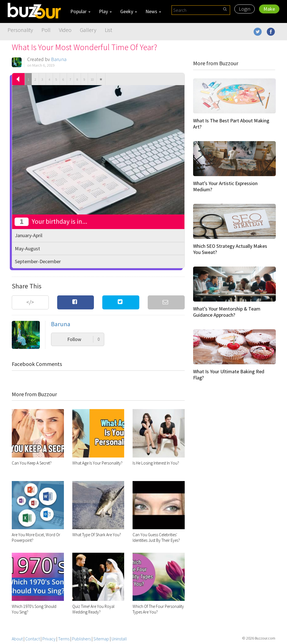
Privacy (49, 639)
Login (245, 9)
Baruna (59, 59)
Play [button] (105, 11)
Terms (64, 639)
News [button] (153, 11)
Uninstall (119, 639)
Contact (33, 639)
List (108, 30)
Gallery (88, 30)
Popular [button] (80, 11)
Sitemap (101, 639)
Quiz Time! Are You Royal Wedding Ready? (93, 609)
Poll (46, 30)
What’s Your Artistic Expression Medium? (225, 186)
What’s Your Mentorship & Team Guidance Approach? (227, 312)
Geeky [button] (129, 11)
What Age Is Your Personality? (97, 463)
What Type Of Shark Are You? (97, 535)
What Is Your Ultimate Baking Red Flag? (229, 375)
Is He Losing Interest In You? (156, 463)
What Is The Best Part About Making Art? (231, 124)
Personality (20, 30)
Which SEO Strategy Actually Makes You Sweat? (230, 249)
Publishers (81, 639)
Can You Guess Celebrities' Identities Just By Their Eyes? (156, 537)
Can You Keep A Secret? (32, 463)
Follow (84, 339)
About (17, 639)
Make (269, 9)
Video (65, 30)
